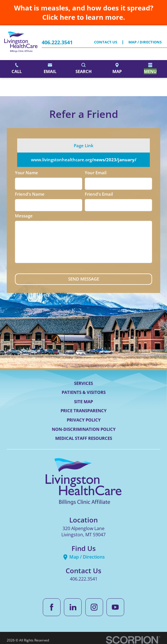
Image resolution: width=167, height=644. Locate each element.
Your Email (96, 173)
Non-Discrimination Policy (84, 429)
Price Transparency (83, 411)
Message (24, 216)
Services (83, 383)
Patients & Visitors (84, 392)
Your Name (26, 173)
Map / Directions (145, 42)
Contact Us (106, 42)
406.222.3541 (57, 43)
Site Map (83, 402)
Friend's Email (99, 194)
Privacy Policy (84, 420)
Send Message (84, 279)
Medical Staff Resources (84, 438)
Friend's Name (30, 194)
